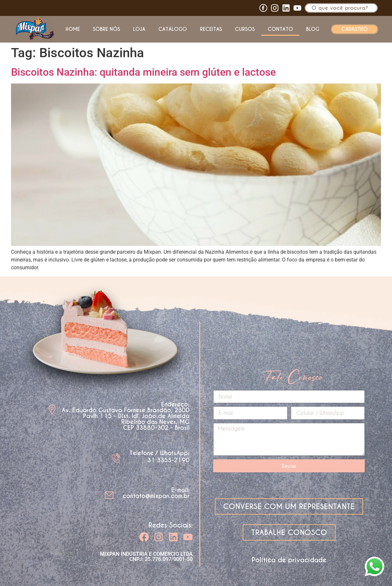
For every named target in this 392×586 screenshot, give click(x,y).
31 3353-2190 (168, 460)
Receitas (211, 29)
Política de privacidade (289, 560)
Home (73, 29)
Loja (139, 29)
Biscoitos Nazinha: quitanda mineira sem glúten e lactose (143, 72)
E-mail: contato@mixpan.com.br (156, 493)
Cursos (245, 29)
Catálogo (173, 29)
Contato (280, 29)
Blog (313, 29)
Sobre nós (106, 29)
